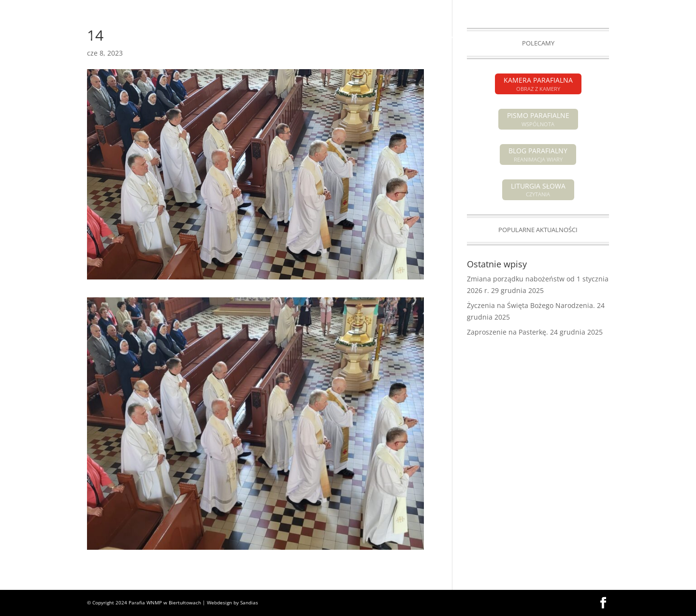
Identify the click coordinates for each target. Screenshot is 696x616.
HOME (87, 37)
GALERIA (567, 37)
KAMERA (597, 8)
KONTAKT (604, 37)
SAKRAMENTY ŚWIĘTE (435, 37)
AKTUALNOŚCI (127, 37)
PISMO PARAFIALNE (549, 8)
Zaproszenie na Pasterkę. (507, 332)
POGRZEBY (328, 37)
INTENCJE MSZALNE (272, 37)
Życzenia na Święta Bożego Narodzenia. (531, 305)
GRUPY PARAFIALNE (515, 37)
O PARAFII (369, 37)
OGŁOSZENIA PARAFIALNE (196, 37)
